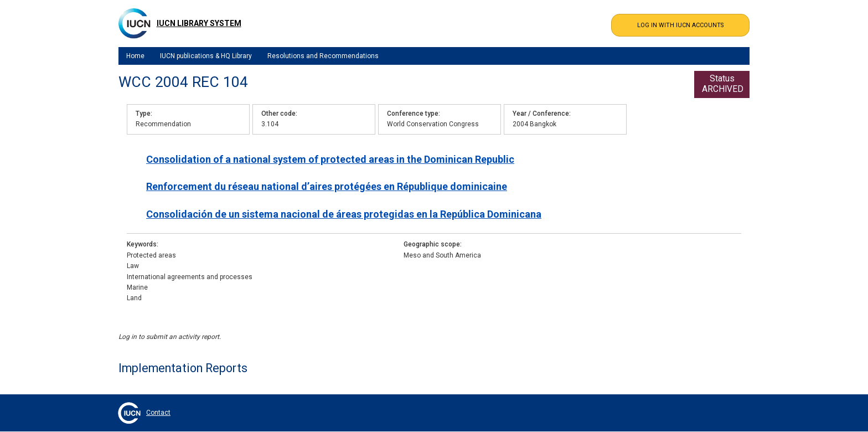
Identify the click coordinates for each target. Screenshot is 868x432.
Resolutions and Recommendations (323, 56)
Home (135, 56)
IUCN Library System (199, 23)
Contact (158, 413)
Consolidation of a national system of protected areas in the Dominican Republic (330, 159)
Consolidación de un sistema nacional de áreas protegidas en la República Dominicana (344, 214)
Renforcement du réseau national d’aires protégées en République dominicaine (327, 186)
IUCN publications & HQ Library (206, 56)
